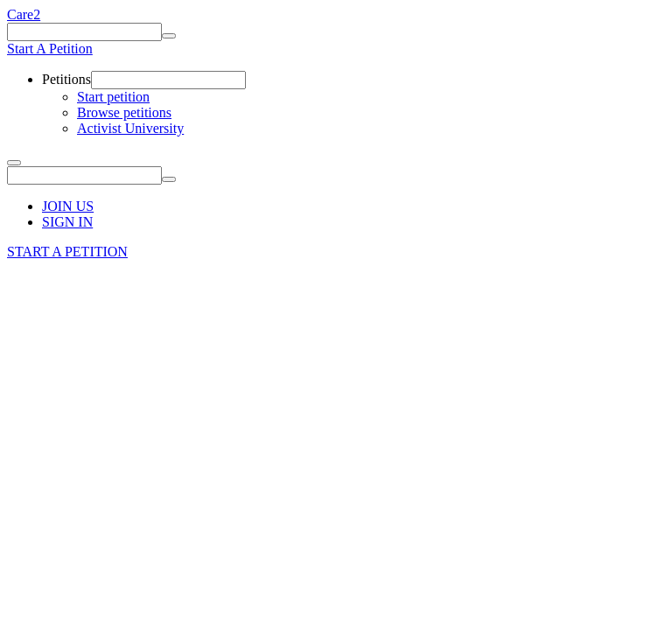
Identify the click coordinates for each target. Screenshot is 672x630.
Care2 (24, 14)
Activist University (130, 128)
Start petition (113, 97)
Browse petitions (124, 112)
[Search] (169, 36)
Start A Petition (50, 49)
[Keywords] (84, 32)
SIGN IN (67, 222)
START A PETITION (67, 252)
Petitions (66, 79)
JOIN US (68, 206)
